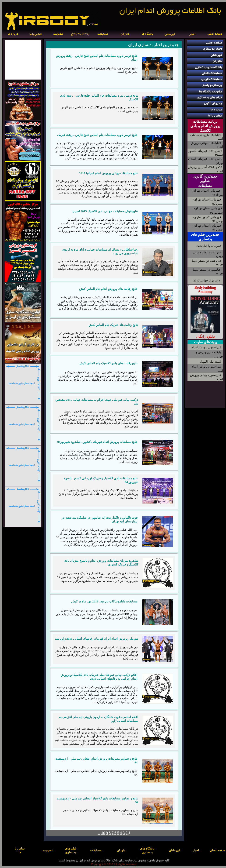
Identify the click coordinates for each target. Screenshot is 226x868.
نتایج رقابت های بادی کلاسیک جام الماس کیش (108, 363)
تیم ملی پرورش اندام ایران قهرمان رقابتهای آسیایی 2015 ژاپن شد (97, 639)
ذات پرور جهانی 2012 (207, 280)
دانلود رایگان (205, 336)
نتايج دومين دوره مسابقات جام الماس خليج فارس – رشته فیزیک (97, 135)
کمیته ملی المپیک (210, 362)
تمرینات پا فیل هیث (209, 246)
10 (103, 833)
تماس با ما (20, 850)
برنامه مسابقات (205, 122)
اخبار (196, 850)
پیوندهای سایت (205, 342)
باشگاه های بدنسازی (147, 850)
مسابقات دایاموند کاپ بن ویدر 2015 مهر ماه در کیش (104, 601)
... (99, 833)
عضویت (48, 850)
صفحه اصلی (217, 850)
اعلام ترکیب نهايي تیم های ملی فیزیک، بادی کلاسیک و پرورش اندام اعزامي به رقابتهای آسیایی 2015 (99, 677)
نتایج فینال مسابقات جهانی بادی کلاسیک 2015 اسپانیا (105, 211)
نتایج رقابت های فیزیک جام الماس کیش (113, 325)
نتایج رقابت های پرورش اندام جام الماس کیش (108, 289)
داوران (121, 850)
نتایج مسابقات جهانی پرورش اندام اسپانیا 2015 (109, 173)
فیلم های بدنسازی (71, 850)
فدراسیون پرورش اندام (206, 347)
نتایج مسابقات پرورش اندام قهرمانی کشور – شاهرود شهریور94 (98, 442)
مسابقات (205, 186)
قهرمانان (174, 850)
